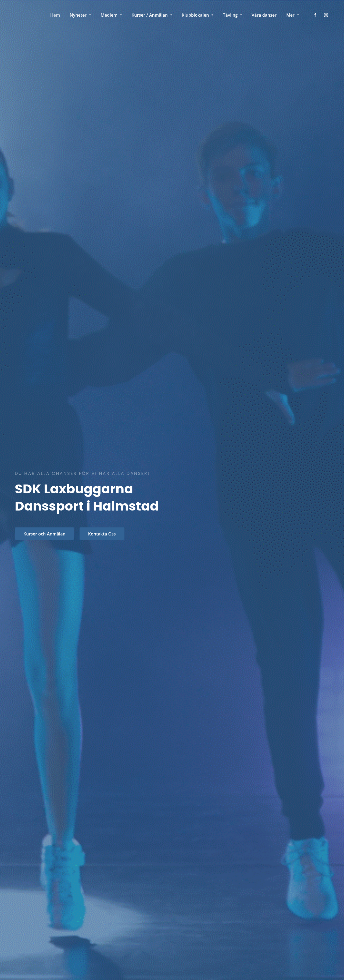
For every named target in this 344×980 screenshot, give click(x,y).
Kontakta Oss (102, 534)
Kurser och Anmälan (44, 534)
